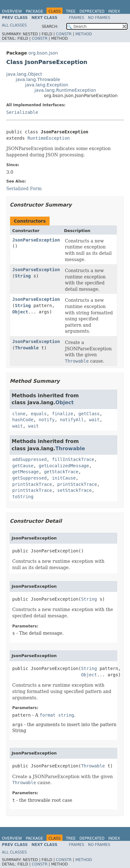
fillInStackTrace (73, 459)
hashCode (23, 420)
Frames (77, 18)
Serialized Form (24, 189)
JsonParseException (36, 240)
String (23, 276)
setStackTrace (74, 490)
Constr (64, 34)
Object (20, 312)
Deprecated (92, 11)
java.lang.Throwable (38, 79)
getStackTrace (61, 472)
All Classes (14, 25)
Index (114, 11)
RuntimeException (49, 138)
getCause (23, 466)
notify (47, 420)
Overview (12, 11)
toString (23, 497)
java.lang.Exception (47, 85)
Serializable (22, 112)
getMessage (25, 472)
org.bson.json (43, 53)
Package (34, 11)
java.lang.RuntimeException (65, 90)
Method (84, 34)
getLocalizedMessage (64, 466)
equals (39, 414)
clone (19, 414)
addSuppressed (30, 459)
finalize (62, 414)
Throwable (27, 348)
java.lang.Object (24, 74)
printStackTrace (32, 484)
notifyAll (72, 420)
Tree (71, 11)
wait (94, 420)
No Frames (99, 18)
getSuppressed (30, 478)
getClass (89, 414)
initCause (64, 478)
